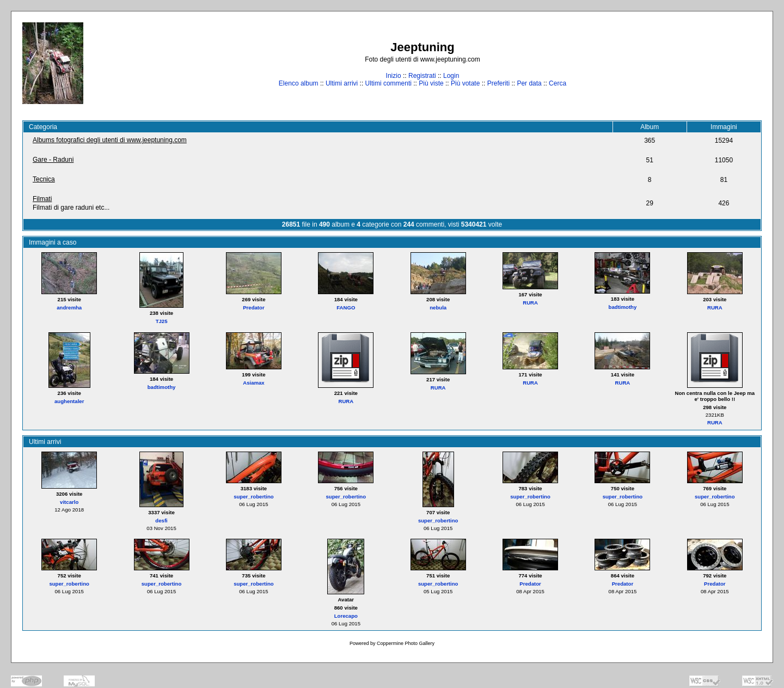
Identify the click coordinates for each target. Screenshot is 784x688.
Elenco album (299, 83)
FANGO (346, 308)
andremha (69, 308)
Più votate (465, 83)
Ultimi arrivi (342, 83)
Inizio (394, 76)
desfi (161, 520)
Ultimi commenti (388, 83)
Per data (529, 83)
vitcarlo (69, 502)
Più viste (431, 83)
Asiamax (253, 383)
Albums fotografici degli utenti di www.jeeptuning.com (110, 140)
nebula (438, 308)
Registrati (422, 76)
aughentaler (69, 401)
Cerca (558, 83)
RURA (530, 303)
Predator (253, 308)
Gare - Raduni (53, 160)
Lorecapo (346, 616)
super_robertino (254, 497)
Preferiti (498, 83)
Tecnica (44, 179)
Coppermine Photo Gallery (406, 643)
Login (451, 76)
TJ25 (162, 321)
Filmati (42, 199)
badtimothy (623, 307)
